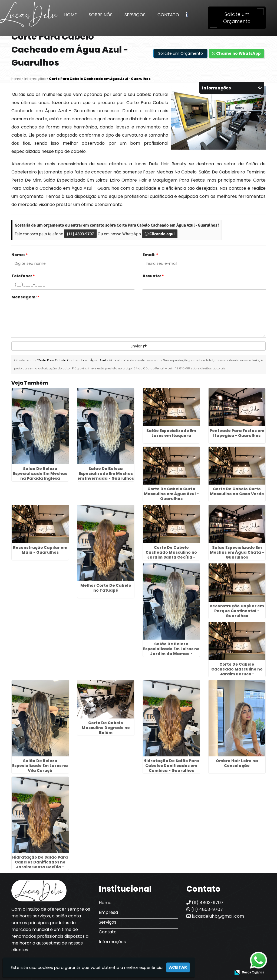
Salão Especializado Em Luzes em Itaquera (171, 433)
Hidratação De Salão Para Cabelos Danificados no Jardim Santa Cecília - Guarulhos (40, 865)
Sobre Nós (101, 15)
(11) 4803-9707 (80, 234)
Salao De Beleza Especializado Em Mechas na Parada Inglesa (40, 473)
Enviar (139, 346)
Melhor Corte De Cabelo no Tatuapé (106, 588)
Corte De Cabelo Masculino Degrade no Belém (106, 728)
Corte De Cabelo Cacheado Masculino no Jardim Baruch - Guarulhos (237, 672)
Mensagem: (25, 297)
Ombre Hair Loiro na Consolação (237, 763)
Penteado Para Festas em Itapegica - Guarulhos (237, 433)
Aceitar (178, 967)
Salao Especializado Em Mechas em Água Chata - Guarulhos (237, 552)
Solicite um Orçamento (237, 18)
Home (70, 15)
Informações (112, 942)
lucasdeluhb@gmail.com (215, 916)
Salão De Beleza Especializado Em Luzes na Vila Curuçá (40, 766)
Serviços (135, 15)
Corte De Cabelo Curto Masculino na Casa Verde (237, 491)
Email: (150, 255)
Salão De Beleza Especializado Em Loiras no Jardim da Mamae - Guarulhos (171, 651)
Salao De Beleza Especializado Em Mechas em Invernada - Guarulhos (106, 473)
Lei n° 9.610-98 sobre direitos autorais (197, 368)
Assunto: (153, 276)
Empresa (108, 912)
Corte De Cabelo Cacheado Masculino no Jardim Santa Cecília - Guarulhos (171, 555)
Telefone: (23, 276)
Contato (168, 15)
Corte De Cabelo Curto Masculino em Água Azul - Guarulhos (171, 494)
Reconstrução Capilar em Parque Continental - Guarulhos (237, 611)
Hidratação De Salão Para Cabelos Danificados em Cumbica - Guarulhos (171, 766)
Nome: (20, 255)
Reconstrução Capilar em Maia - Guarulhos (40, 550)
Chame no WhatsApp (236, 53)
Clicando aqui (160, 234)
